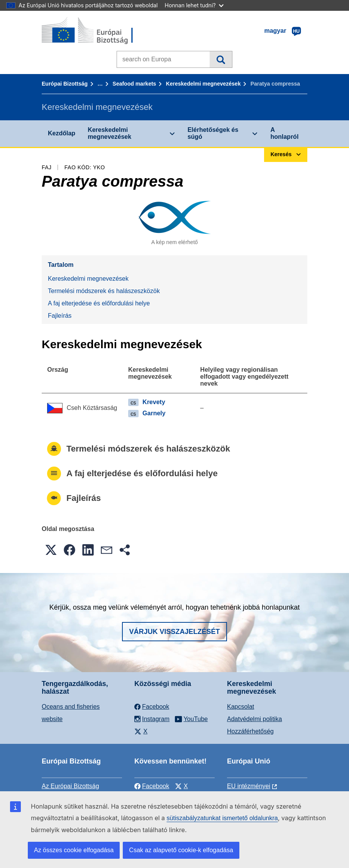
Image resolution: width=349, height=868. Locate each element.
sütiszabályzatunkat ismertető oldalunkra (222, 818)
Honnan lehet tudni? (194, 5)
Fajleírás (60, 316)
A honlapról (284, 133)
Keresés (221, 59)
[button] (51, 550)
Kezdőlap (62, 133)
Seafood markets (135, 84)
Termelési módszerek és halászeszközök (104, 291)
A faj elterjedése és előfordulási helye (99, 303)
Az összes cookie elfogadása (74, 850)
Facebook (152, 786)
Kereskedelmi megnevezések (203, 84)
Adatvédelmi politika (254, 719)
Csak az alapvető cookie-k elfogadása (181, 850)
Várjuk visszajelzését (174, 632)
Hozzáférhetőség (250, 731)
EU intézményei (249, 786)
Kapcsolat (241, 707)
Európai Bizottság (65, 84)
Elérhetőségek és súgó (213, 133)
